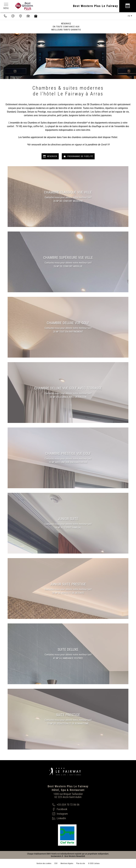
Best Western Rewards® (75, 856)
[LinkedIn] (66, 818)
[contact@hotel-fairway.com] (13, 16)
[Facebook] (66, 809)
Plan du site (81, 863)
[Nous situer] (21, 16)
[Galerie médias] (28, 16)
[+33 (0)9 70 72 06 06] (66, 805)
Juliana (97, 863)
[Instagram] (66, 814)
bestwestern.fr (57, 856)
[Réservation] (128, 6)
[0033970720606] (5, 16)
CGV (56, 863)
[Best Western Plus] (23, 6)
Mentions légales (67, 863)
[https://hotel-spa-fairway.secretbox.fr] (36, 16)
